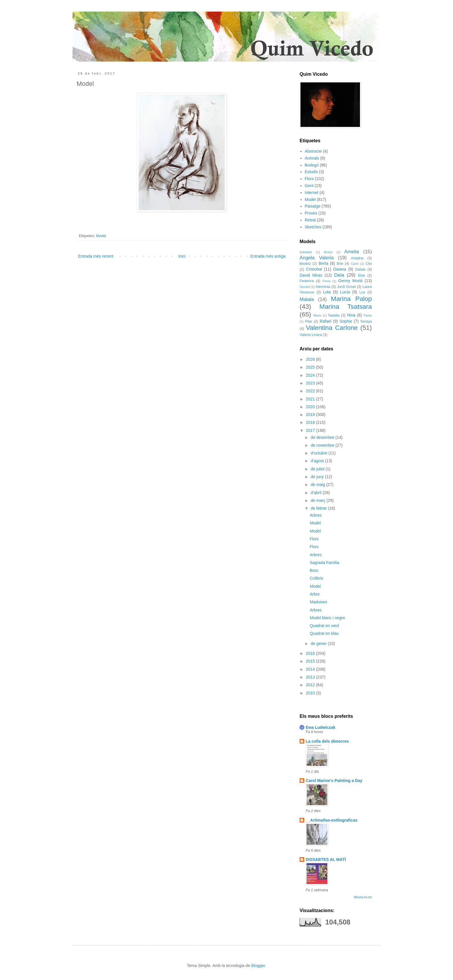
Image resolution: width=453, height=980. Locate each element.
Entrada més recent (96, 256)
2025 (311, 367)
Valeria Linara (311, 335)
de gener (319, 644)
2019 (311, 415)
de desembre (323, 437)
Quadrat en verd (324, 626)
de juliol (318, 469)
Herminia (323, 287)
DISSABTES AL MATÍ (326, 859)
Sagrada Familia (324, 563)
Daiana (340, 269)
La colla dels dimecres (327, 741)
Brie (340, 264)
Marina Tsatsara (346, 307)
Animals (312, 158)
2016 (311, 653)
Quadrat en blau (324, 633)
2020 (311, 407)
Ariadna (357, 258)
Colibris (316, 578)
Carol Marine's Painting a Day (334, 781)
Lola (327, 292)
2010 (311, 693)
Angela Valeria (317, 258)
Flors (309, 179)
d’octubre (319, 453)
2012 (311, 685)
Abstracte (313, 151)
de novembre (323, 445)
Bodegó (312, 165)
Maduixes (318, 602)
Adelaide (306, 252)
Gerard (305, 287)
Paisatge (313, 206)
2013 (311, 677)
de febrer (319, 508)
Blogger (258, 966)
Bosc (314, 570)
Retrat (310, 220)
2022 (311, 391)
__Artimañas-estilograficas (332, 820)
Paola (368, 315)
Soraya (366, 321)
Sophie (346, 321)
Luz (362, 292)
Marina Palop (351, 299)
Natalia (334, 315)
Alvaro (328, 252)
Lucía (345, 292)
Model (101, 236)
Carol (355, 264)
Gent (309, 186)
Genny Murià (350, 281)
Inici (182, 256)
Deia (339, 275)
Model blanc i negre (327, 618)
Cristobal (314, 269)
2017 (311, 430)
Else (362, 275)
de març (318, 500)
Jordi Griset (347, 287)
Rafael (325, 321)
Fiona (326, 281)
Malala (307, 299)
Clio (369, 264)
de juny (318, 477)
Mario (318, 315)
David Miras (311, 275)
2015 (311, 661)
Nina (351, 315)
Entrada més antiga (268, 256)
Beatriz (305, 264)
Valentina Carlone (332, 328)
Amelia (351, 252)
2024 (311, 375)
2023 (311, 383)
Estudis (311, 172)
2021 (311, 399)
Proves (311, 213)
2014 (311, 669)
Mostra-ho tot (363, 897)
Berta (323, 263)
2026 (311, 359)
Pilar (308, 321)
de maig (318, 485)
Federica (307, 281)
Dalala (360, 269)
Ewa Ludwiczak (321, 727)
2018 (311, 422)
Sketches (313, 227)
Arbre (315, 594)
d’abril (316, 493)
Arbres (316, 515)
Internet (312, 193)
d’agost (318, 461)
